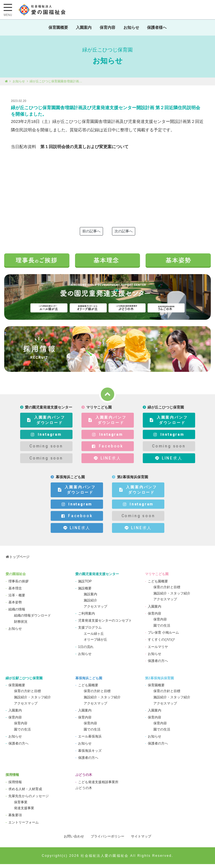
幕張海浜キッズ (90, 754)
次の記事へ (124, 235)
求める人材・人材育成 (25, 793)
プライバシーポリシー (107, 840)
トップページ (19, 561)
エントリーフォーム (24, 826)
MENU (8, 15)
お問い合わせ (74, 840)
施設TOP (85, 585)
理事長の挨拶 (18, 585)
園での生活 (162, 629)
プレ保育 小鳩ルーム (163, 636)
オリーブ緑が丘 (95, 643)
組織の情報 (17, 613)
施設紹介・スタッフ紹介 (172, 597)
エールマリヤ (158, 650)
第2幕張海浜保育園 (159, 682)
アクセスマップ (95, 610)
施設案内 (90, 598)
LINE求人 (107, 462)
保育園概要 (55, 29)
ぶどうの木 (84, 779)
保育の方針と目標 (167, 591)
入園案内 (82, 29)
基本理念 (15, 592)
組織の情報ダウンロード (32, 619)
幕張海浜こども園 (89, 682)
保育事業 (21, 806)
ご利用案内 (87, 617)
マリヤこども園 (157, 578)
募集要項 (15, 819)
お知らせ (133, 29)
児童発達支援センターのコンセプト (105, 624)
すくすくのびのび (161, 643)
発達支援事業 (24, 812)
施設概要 (85, 592)
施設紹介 (90, 604)
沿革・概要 (17, 599)
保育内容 (107, 29)
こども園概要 (158, 585)
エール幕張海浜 (90, 740)
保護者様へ (160, 29)
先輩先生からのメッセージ (29, 800)
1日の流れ (86, 650)
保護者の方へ (158, 665)
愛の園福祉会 (16, 578)
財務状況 (21, 625)
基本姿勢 (15, 606)
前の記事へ (91, 235)
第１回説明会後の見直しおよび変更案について (84, 151)
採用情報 (12, 779)
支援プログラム (90, 631)
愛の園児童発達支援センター (97, 578)
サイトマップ (141, 840)
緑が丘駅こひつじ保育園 (24, 682)
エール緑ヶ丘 (94, 638)
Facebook (107, 450)
